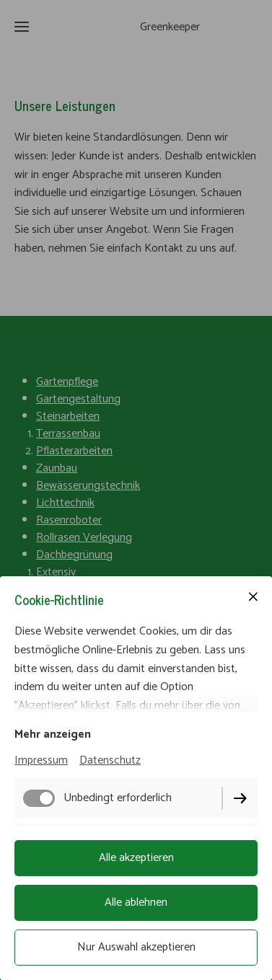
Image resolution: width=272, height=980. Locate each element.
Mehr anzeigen (53, 734)
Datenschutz (110, 760)
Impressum (41, 760)
